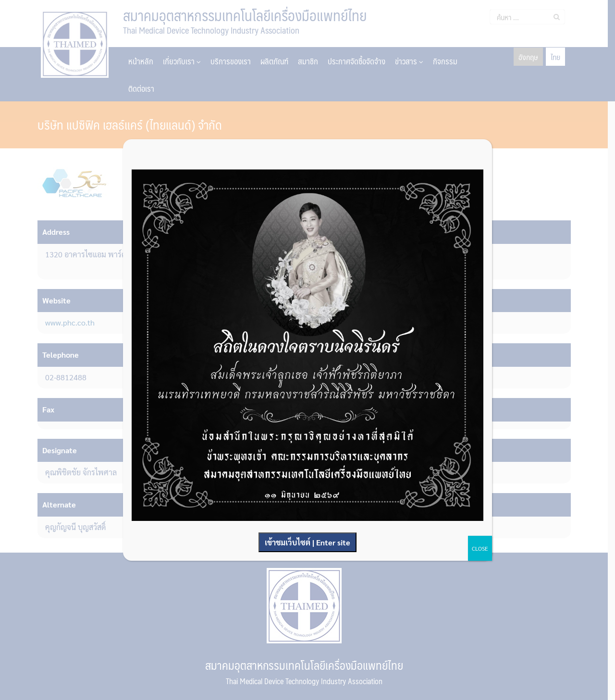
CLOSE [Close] (480, 548)
